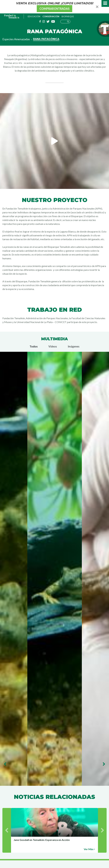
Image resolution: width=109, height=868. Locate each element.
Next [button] (104, 764)
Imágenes (74, 346)
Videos (53, 346)
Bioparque (68, 16)
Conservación (51, 16)
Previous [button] (5, 764)
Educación (34, 16)
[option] (54, 141)
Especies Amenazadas (16, 39)
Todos (34, 346)
